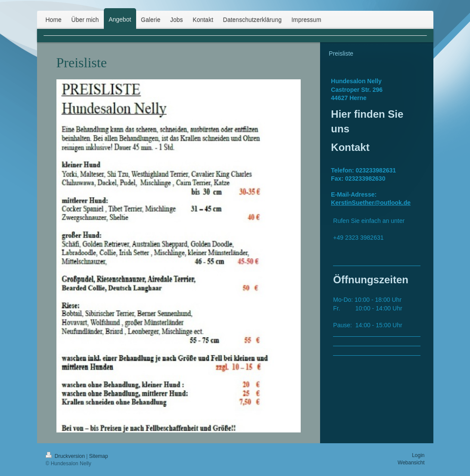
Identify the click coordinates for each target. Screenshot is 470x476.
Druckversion (66, 456)
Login (418, 455)
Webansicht (411, 463)
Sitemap (99, 456)
